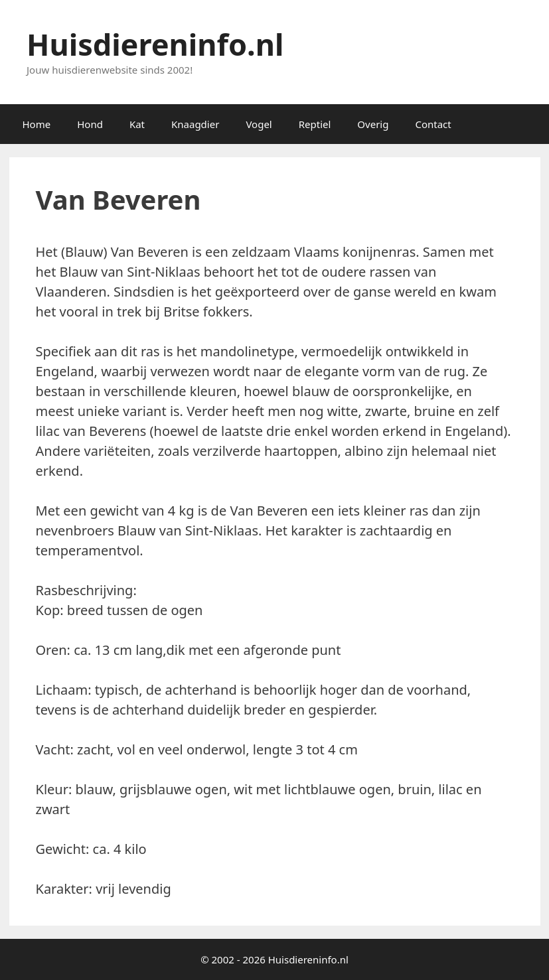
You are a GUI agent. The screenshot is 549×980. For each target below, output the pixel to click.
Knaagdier (195, 124)
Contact (433, 124)
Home (37, 124)
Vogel (259, 124)
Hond (90, 124)
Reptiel (315, 124)
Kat (137, 124)
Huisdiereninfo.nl (155, 44)
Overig (373, 124)
